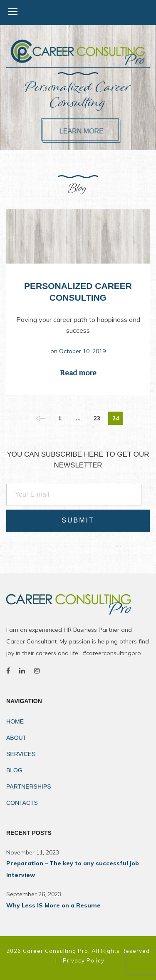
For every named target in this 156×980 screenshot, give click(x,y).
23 (97, 418)
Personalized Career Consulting (78, 96)
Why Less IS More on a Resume (53, 905)
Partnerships (29, 787)
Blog (14, 770)
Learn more (89, 131)
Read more (78, 372)
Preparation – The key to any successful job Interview (73, 869)
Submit (78, 520)
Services (21, 754)
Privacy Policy (84, 960)
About (16, 738)
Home (15, 721)
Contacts (22, 803)
